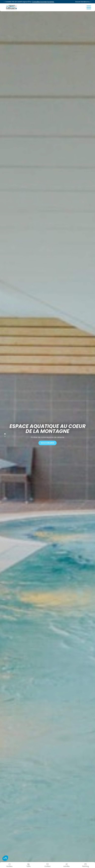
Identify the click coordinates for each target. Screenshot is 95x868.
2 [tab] (4, 436)
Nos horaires (47, 443)
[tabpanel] (47, 434)
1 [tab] (4, 433)
